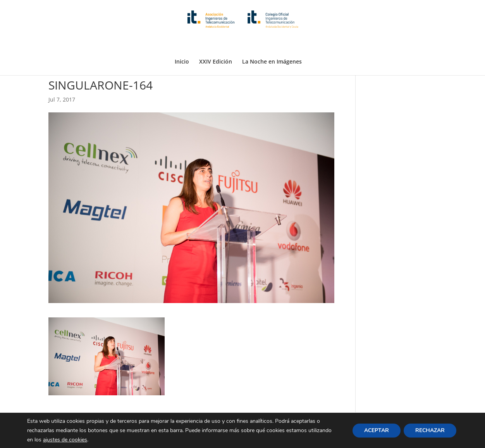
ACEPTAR (377, 430)
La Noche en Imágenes (272, 44)
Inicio (182, 44)
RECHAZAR (430, 430)
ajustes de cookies (65, 439)
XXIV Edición (216, 44)
